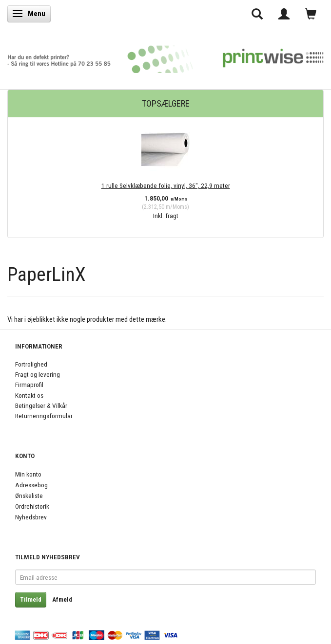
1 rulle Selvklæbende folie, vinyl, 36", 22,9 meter (166, 185)
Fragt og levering (38, 374)
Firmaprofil (29, 385)
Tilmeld (31, 599)
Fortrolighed (31, 364)
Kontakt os (29, 395)
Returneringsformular (44, 416)
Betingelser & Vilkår (41, 405)
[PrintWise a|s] (165, 56)
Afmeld (62, 599)
